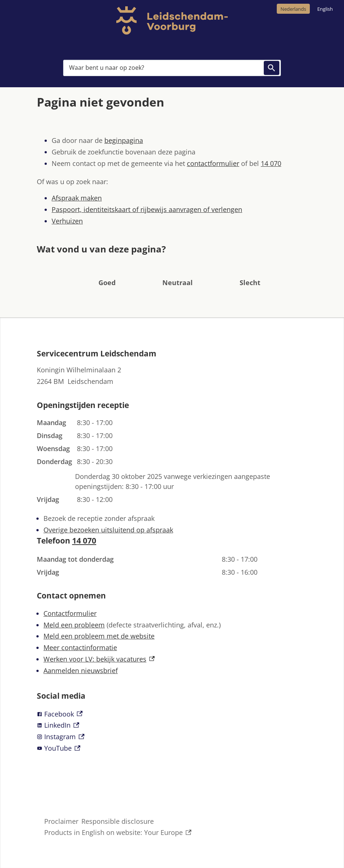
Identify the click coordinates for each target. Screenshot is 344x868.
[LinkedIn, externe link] (172, 725)
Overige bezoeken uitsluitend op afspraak (108, 530)
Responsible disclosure (118, 821)
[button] (107, 271)
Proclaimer (61, 821)
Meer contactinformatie (80, 647)
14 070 (271, 163)
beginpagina (124, 140)
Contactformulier (70, 613)
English (325, 9)
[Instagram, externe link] (172, 737)
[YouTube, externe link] (172, 748)
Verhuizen (67, 221)
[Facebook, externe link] (172, 714)
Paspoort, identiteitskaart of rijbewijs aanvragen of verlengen (147, 209)
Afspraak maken (77, 198)
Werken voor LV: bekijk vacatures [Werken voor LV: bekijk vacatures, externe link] (99, 659)
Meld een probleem (74, 625)
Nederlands (293, 9)
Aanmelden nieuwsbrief (81, 670)
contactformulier (213, 163)
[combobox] (172, 68)
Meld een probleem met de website (99, 636)
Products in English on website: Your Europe (118, 833)
